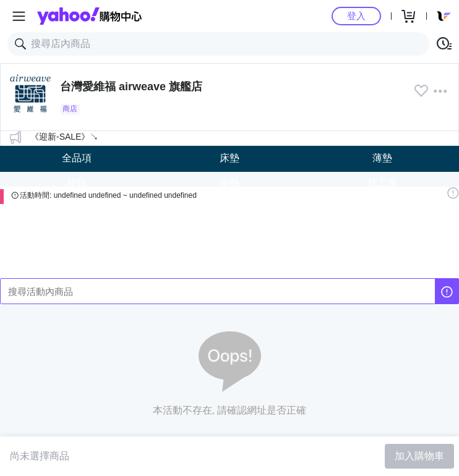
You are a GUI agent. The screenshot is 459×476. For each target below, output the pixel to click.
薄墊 (382, 158)
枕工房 (382, 183)
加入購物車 (419, 456)
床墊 (229, 158)
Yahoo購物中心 (89, 16)
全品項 (77, 158)
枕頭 (77, 183)
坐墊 (229, 183)
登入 (356, 16)
